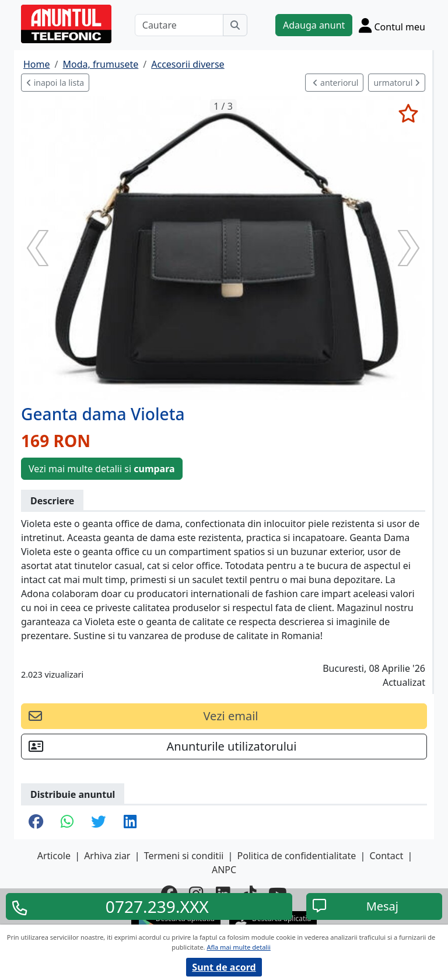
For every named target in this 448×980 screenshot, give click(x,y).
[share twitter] (98, 822)
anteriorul (335, 83)
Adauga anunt (314, 25)
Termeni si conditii (184, 856)
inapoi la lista (55, 83)
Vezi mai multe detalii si (102, 469)
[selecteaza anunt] (408, 113)
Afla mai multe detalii (238, 947)
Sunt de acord (224, 967)
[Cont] (392, 25)
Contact (386, 856)
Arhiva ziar (107, 856)
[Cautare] (179, 25)
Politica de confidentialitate (297, 856)
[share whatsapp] (67, 822)
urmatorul (397, 83)
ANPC (224, 870)
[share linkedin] (130, 822)
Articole (54, 856)
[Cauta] (235, 25)
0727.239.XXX (157, 906)
